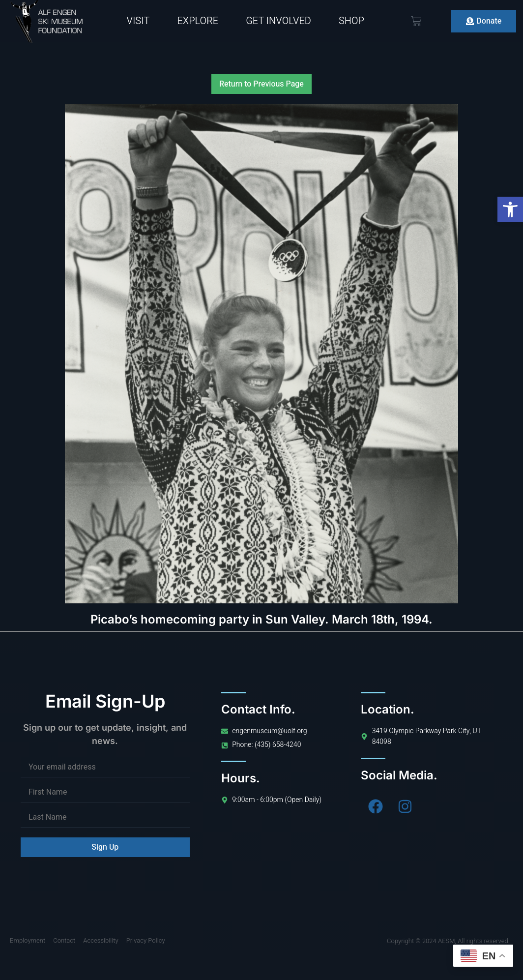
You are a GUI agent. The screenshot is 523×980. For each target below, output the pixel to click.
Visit (138, 21)
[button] (510, 209)
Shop (351, 21)
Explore (198, 21)
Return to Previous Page (261, 84)
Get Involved (278, 21)
